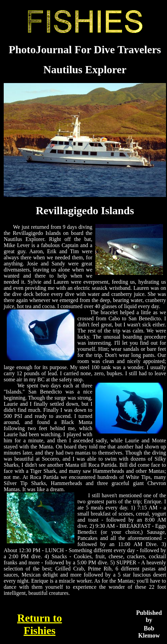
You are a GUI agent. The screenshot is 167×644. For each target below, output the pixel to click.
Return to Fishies (40, 624)
